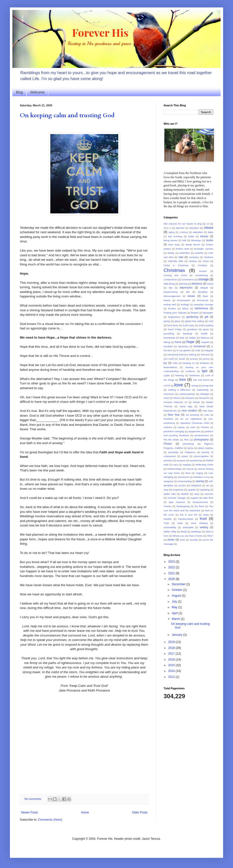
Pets (186, 440)
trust (203, 519)
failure (185, 308)
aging (171, 232)
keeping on (189, 363)
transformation (186, 519)
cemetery (194, 257)
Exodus (172, 308)
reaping (187, 465)
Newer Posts (29, 812)
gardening (192, 317)
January (177, 635)
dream (191, 296)
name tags (186, 406)
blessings (196, 240)
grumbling (169, 333)
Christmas (174, 270)
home (178, 342)
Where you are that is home (188, 536)
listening (180, 375)
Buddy (171, 253)
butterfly (199, 253)
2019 (172, 642)
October (177, 590)
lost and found (201, 380)
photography (201, 439)
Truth (166, 523)
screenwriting (185, 481)
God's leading (206, 325)
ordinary (168, 427)
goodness (192, 329)
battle (191, 236)
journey (194, 359)
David (210, 284)
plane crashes (206, 448)
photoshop (189, 444)
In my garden (184, 350)
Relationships (175, 469)
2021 (172, 573)
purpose (181, 460)
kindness (204, 363)
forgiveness (174, 317)
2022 (172, 567)
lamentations (170, 367)
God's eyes (188, 325)
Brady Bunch (193, 245)
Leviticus (190, 371)
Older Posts (140, 812)
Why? (210, 536)
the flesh (199, 506)
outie (193, 427)
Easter (167, 300)
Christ (206, 261)
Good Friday (175, 329)
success (209, 494)
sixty (166, 490)
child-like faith (175, 261)
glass (177, 321)
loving (195, 386)
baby (211, 232)
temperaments (200, 502)
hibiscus (205, 338)
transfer (168, 519)
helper (192, 338)
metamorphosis (187, 394)
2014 (172, 671)
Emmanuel (203, 300)
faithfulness (201, 308)
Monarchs (204, 398)
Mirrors (177, 398)
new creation (189, 410)
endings (185, 304)
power (185, 456)
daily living (169, 284)
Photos (168, 444)
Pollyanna (190, 452)
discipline (203, 292)
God (211, 321)
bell (184, 240)
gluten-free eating (195, 321)
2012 (172, 677)
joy (165, 363)
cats (181, 257)
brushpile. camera (204, 249)
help (182, 338)
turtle (180, 523)
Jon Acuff (169, 359)
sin (208, 485)
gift (206, 317)
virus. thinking (199, 523)
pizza (190, 448)
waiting (204, 527)
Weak (184, 532)
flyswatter (208, 313)
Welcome (37, 92)
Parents (205, 427)
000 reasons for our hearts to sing (183, 224)
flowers (195, 313)
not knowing (192, 415)
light (204, 371)
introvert (205, 355)
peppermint (194, 431)
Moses (196, 402)
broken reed (182, 249)
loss (183, 379)
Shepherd (196, 485)
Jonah (182, 359)
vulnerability (170, 527)
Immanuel (199, 346)
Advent (209, 228)
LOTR (167, 386)
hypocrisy (183, 346)
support (195, 498)
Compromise (170, 279)
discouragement (172, 296)
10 (208, 224)
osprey (181, 427)
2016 (172, 660)
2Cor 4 (167, 228)
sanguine (168, 481)
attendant (198, 232)
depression (186, 288)
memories (169, 394)
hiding (167, 342)
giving (167, 321)
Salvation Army (202, 477)
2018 (172, 648)
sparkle (192, 490)
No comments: (34, 799)
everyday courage (204, 304)
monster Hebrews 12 (175, 402)
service (182, 485)
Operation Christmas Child (195, 423)
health (204, 333)
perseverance (202, 435)
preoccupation (201, 456)
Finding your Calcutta (175, 313)
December (179, 584)
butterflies (185, 253)
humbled (168, 346)
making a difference (179, 390)
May (175, 607)
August (177, 596)
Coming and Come (175, 275)
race (176, 465)
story (197, 494)
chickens (209, 257)
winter (171, 540)
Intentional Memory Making (182, 355)
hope (190, 342)
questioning (196, 460)
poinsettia (173, 452)
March (176, 619)
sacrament (184, 477)
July (175, 602)
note (207, 415)
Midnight (205, 394)
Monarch (190, 398)
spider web (170, 494)
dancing (183, 284)
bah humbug (175, 236)
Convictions (188, 279)
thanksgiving (183, 506)
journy (206, 359)
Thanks (167, 506)
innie (198, 350)
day (170, 288)
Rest (188, 473)
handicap (188, 333)
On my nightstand (191, 419)
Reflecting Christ (204, 465)
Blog (19, 92)
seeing (200, 481)
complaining (201, 275)
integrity (209, 350)
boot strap (174, 245)
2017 (172, 654)
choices (193, 261)
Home (85, 812)
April (175, 613)
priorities (168, 460)
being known (170, 240)
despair (204, 288)
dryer (205, 296)
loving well (207, 386)
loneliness (195, 375)
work (182, 540)
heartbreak (169, 338)
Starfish (185, 494)
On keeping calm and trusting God (67, 115)
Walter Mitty (170, 532)
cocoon (203, 271)
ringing (199, 473)
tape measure (177, 502)
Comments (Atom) (50, 820)
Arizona (184, 232)
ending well (170, 304)
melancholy (203, 390)
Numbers (168, 419)
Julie (175, 363)
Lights (167, 375)
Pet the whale (171, 440)
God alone (173, 325)
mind (166, 398)
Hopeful (205, 342)
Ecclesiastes (184, 300)
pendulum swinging (174, 431)
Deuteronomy (171, 292)
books (210, 240)
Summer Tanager (176, 498)
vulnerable (188, 527)
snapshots (178, 490)
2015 (172, 665)
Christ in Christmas (176, 265)
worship (194, 540)
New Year (174, 415)
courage (203, 279)
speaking (205, 490)
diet (188, 292)
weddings (196, 532)
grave (206, 329)
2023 (172, 562)
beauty (204, 236)
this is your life (188, 515)
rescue (190, 469)
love (179, 385)
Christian (203, 265)
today (206, 515)
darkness (197, 284)
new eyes (208, 411)
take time (208, 498)
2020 (172, 579)
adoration (194, 228)
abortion (180, 228)
